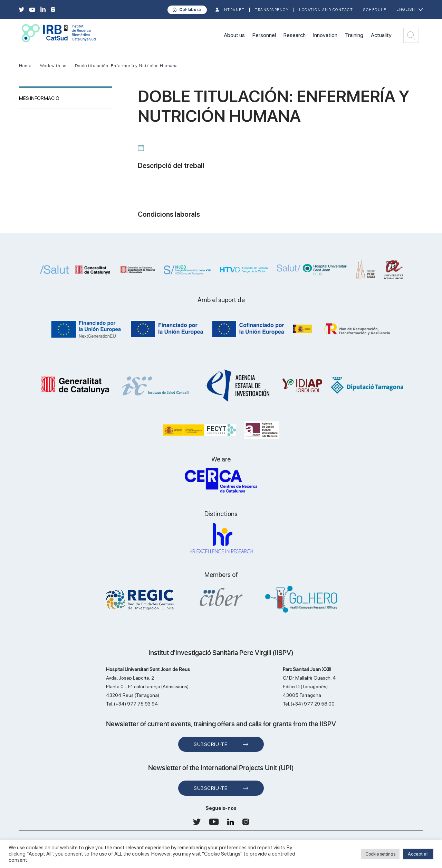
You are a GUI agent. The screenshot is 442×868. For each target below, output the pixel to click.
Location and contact (326, 10)
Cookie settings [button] (380, 854)
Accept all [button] (418, 854)
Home (25, 66)
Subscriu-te (210, 744)
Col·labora (190, 10)
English (406, 10)
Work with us (53, 66)
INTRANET (233, 10)
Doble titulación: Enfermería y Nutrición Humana (126, 66)
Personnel (264, 35)
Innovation (325, 35)
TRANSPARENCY (272, 10)
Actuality (381, 35)
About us (234, 35)
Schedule (375, 10)
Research (295, 35)
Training (354, 35)
